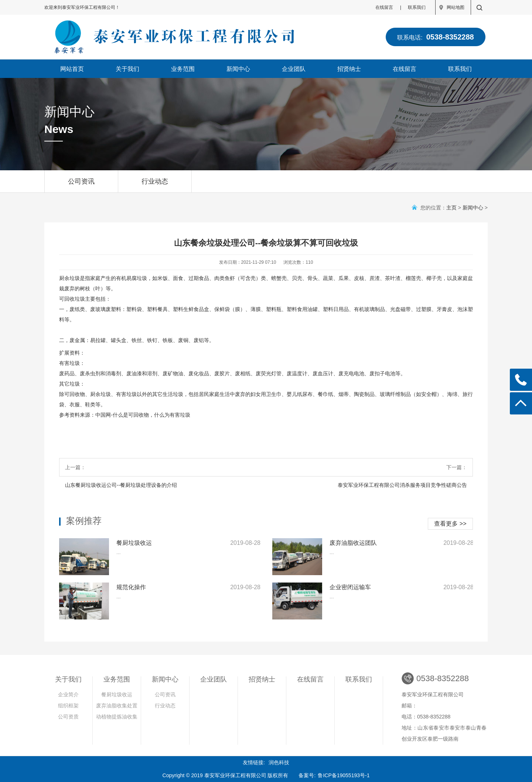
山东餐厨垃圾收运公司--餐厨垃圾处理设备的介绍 (121, 485)
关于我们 (127, 69)
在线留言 (384, 7)
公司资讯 (81, 185)
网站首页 (72, 69)
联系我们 (417, 7)
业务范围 (183, 69)
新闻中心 (238, 69)
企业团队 (294, 69)
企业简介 (68, 694)
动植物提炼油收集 (117, 717)
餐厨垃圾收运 (117, 694)
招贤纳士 (349, 69)
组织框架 (68, 706)
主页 (451, 208)
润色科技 (279, 762)
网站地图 (456, 7)
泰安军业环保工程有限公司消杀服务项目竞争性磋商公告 (402, 485)
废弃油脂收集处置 (117, 706)
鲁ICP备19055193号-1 (344, 775)
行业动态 (155, 185)
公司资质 (68, 717)
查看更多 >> (450, 524)
